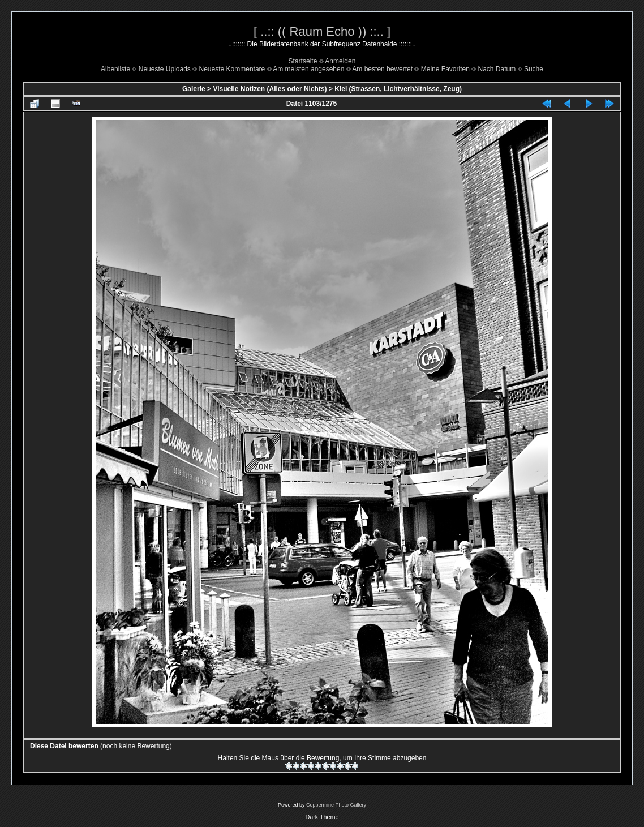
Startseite (303, 61)
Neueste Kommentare (232, 69)
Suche (534, 69)
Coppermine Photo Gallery (336, 805)
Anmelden (340, 61)
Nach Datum (497, 69)
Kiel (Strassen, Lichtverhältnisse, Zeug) (398, 89)
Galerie (194, 89)
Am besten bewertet (382, 69)
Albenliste (115, 69)
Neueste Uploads (165, 69)
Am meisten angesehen (308, 69)
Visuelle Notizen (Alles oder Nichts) (270, 89)
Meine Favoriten (445, 69)
